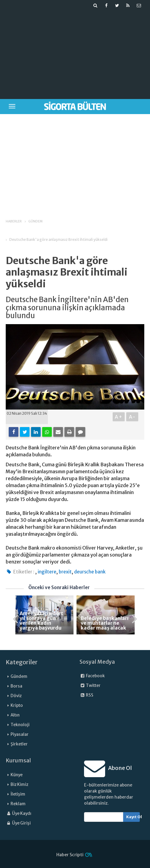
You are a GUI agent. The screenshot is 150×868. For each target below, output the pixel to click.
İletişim (18, 794)
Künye (17, 775)
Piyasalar (20, 734)
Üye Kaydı (19, 814)
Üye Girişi (18, 823)
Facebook (92, 676)
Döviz (16, 696)
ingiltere (47, 572)
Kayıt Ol (133, 817)
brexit (65, 572)
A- (132, 417)
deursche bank (90, 572)
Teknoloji (20, 725)
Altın (15, 715)
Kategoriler (22, 662)
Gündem (19, 677)
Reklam (18, 804)
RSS (86, 695)
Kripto (17, 705)
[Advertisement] (76, 53)
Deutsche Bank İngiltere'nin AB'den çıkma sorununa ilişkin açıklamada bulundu (67, 308)
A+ (119, 417)
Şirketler (19, 744)
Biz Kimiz (19, 785)
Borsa (16, 686)
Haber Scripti (70, 855)
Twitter (90, 686)
